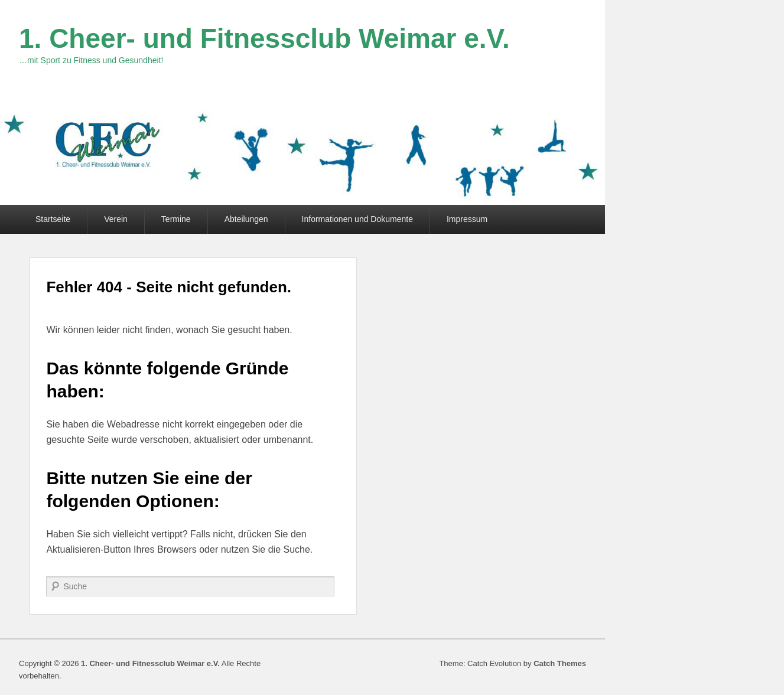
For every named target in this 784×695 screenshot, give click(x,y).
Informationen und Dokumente (357, 219)
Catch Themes (560, 663)
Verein (116, 219)
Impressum (467, 219)
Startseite (53, 219)
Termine (176, 219)
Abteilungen (246, 219)
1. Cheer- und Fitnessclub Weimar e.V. (264, 38)
